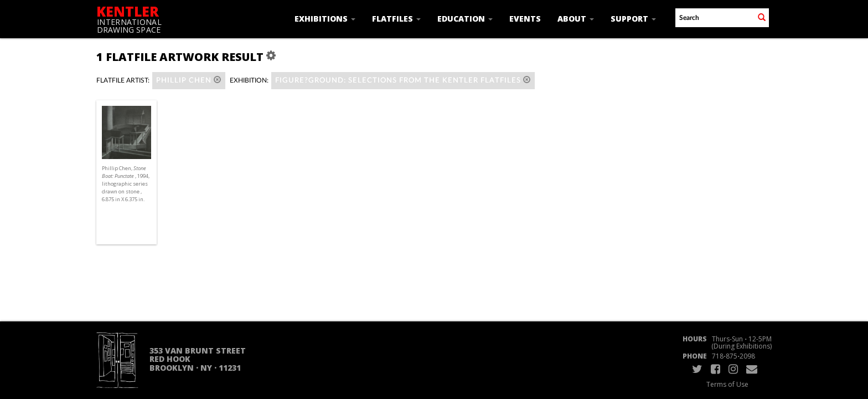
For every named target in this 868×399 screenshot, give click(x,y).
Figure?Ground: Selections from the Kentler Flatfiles (403, 80)
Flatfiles (396, 19)
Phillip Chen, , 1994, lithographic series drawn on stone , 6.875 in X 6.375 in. (126, 184)
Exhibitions (325, 19)
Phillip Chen (189, 80)
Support (633, 19)
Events (525, 19)
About (576, 19)
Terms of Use (727, 384)
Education (465, 19)
